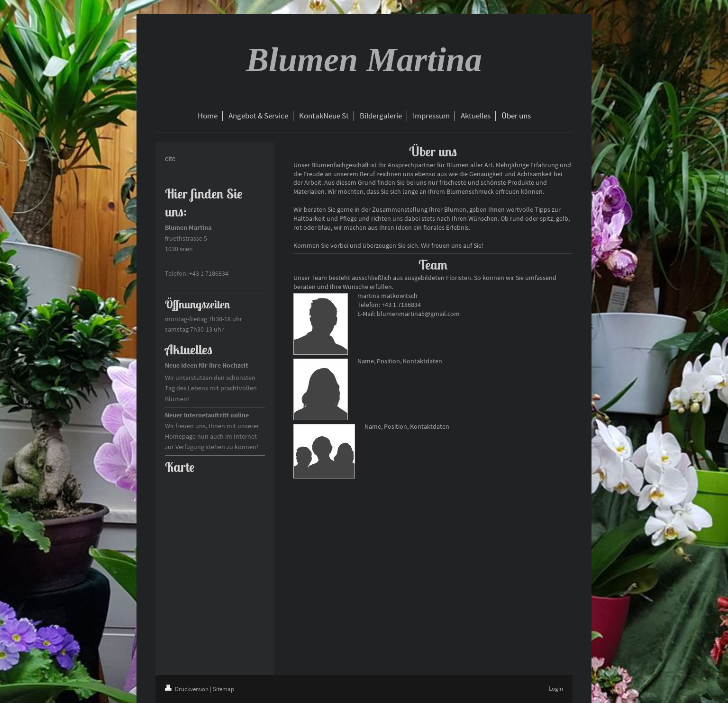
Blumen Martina (364, 60)
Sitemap (223, 689)
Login (556, 689)
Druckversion (187, 689)
